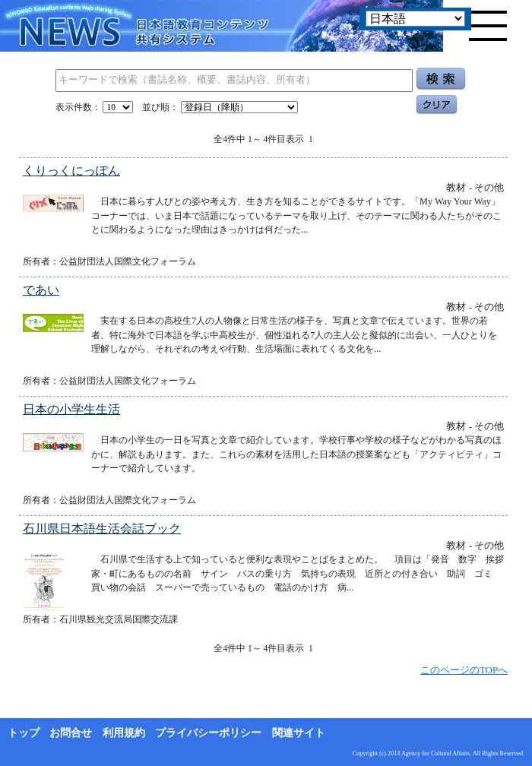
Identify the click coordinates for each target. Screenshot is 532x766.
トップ (24, 733)
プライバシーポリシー (208, 733)
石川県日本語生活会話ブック (102, 529)
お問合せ (71, 733)
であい (41, 290)
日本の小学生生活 (71, 409)
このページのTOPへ (464, 670)
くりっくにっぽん (71, 171)
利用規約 (124, 733)
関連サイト (299, 733)
